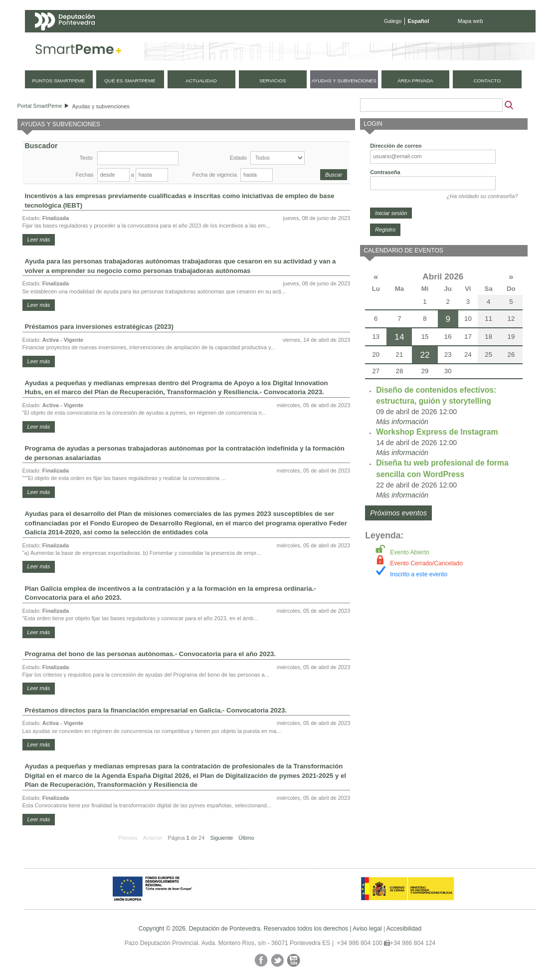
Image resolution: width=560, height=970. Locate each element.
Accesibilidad (404, 929)
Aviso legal (367, 929)
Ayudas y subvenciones (100, 106)
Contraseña (385, 172)
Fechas (85, 175)
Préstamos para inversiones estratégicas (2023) (99, 327)
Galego (393, 21)
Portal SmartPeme (40, 106)
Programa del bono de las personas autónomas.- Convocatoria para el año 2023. (150, 654)
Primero (128, 838)
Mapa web (470, 21)
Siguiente (221, 838)
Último (246, 838)
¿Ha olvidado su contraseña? (482, 196)
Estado (238, 158)
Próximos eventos (398, 513)
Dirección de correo (396, 146)
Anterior (153, 838)
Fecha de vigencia (215, 175)
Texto (86, 158)
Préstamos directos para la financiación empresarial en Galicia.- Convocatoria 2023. (156, 710)
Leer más (39, 240)
